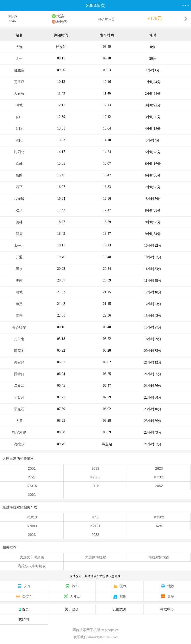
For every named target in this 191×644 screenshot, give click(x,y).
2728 (95, 486)
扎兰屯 (19, 339)
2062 (32, 495)
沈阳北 (19, 152)
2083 (95, 468)
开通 (19, 257)
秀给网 (24, 619)
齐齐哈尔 (19, 327)
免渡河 (19, 397)
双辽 (19, 210)
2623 (159, 468)
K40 (95, 517)
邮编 (119, 596)
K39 (159, 526)
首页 (24, 609)
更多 (167, 596)
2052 (159, 486)
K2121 (95, 526)
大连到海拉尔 (95, 557)
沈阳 (19, 140)
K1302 (159, 517)
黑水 (19, 269)
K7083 (32, 526)
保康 (19, 234)
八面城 (19, 199)
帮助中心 (167, 609)
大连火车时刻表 (32, 557)
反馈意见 (119, 609)
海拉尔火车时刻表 (32, 566)
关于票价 (72, 609)
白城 (19, 292)
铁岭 (19, 164)
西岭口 (19, 374)
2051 (32, 468)
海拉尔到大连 (159, 557)
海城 (19, 105)
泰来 (19, 316)
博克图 (19, 351)
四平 (19, 187)
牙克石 (19, 409)
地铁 (167, 586)
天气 (119, 586)
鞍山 (19, 117)
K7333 (95, 477)
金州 (19, 59)
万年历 (72, 596)
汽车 (72, 586)
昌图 (19, 175)
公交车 (24, 596)
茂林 (19, 222)
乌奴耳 (19, 386)
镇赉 (19, 304)
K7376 (32, 486)
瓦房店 (19, 82)
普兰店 (19, 70)
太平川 (19, 246)
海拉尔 (61, 22)
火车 (24, 586)
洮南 (19, 281)
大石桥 (19, 94)
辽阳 (19, 129)
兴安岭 (19, 362)
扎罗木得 (19, 433)
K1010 (32, 517)
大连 (60, 16)
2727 (32, 477)
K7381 (159, 477)
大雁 (19, 421)
